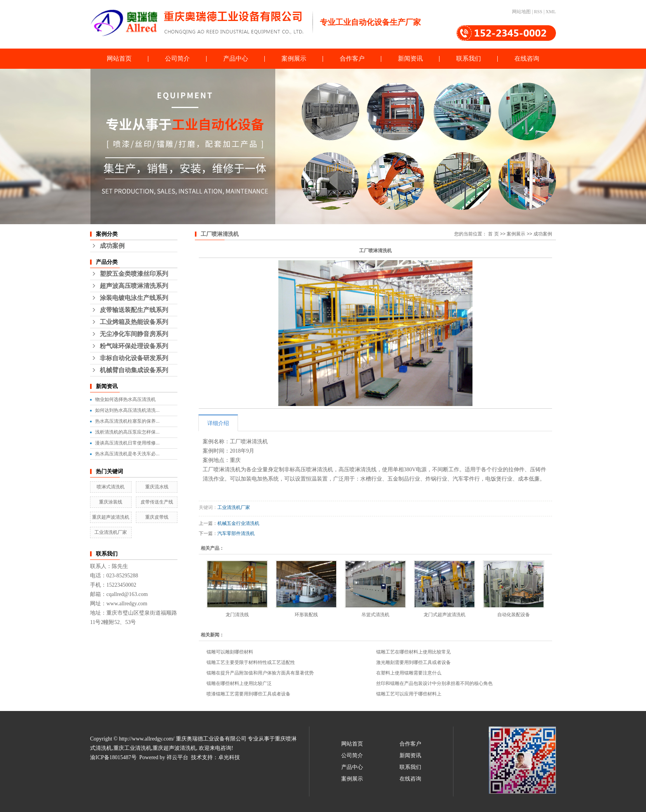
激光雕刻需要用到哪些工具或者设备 (413, 662)
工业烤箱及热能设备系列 (134, 322)
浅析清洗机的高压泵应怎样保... (127, 432)
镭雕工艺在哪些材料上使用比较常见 (413, 652)
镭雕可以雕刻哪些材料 (230, 652)
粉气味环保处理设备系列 (134, 346)
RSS (538, 12)
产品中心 (236, 58)
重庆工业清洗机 (132, 748)
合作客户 (352, 58)
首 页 (493, 234)
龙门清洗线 (237, 615)
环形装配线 (306, 615)
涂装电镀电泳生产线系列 (134, 298)
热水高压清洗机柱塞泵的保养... (127, 421)
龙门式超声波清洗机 (445, 615)
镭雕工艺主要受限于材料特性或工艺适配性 (251, 662)
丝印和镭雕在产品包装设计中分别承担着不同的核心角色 (434, 683)
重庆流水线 (157, 487)
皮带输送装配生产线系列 (134, 310)
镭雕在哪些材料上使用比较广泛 (239, 683)
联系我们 (469, 58)
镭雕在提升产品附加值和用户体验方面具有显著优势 (260, 673)
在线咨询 (527, 58)
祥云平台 (177, 757)
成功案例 (112, 246)
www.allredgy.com (127, 604)
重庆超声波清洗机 (111, 517)
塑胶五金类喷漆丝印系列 (134, 274)
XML (551, 12)
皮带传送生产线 (157, 502)
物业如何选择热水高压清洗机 (125, 399)
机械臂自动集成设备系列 (134, 370)
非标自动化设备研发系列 (134, 358)
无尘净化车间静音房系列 (134, 334)
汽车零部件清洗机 (236, 533)
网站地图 (521, 12)
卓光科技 (229, 757)
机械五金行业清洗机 (238, 523)
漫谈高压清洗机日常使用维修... (127, 443)
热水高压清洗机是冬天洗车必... (127, 454)
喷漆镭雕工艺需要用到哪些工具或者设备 (248, 694)
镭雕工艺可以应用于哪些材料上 (409, 694)
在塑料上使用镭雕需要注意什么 (409, 673)
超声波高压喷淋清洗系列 (134, 286)
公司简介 (177, 58)
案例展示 (294, 58)
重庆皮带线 (157, 517)
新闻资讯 (410, 58)
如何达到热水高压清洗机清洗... (127, 410)
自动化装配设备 (514, 615)
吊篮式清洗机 (375, 615)
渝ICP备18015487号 (113, 757)
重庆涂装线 (111, 502)
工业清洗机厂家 (111, 532)
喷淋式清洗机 (111, 487)
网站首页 (119, 58)
